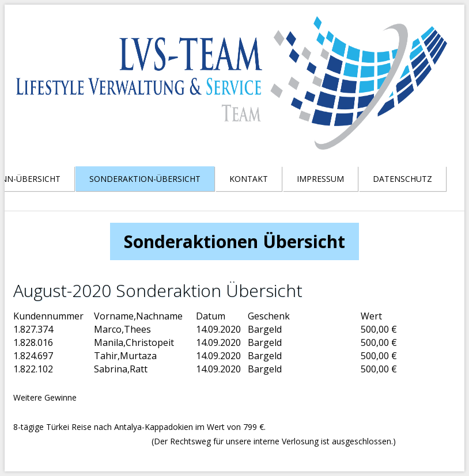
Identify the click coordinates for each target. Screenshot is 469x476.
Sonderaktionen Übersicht (234, 241)
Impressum (320, 179)
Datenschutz (402, 179)
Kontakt (249, 179)
